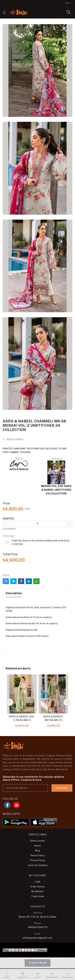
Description (14, 593)
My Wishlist (37, 891)
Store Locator (37, 841)
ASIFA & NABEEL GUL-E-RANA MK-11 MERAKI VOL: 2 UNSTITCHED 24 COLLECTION (22, 718)
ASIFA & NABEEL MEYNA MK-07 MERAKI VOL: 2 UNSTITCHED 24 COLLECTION (53, 718)
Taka (67, 3)
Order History (37, 887)
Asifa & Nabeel (19, 466)
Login (37, 882)
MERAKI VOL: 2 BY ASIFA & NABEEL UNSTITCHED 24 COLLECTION (56, 478)
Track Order (38, 896)
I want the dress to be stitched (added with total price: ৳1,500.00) (36, 542)
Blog (38, 850)
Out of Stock (38, 963)
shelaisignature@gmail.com (37, 938)
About (37, 846)
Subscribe (62, 788)
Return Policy (38, 855)
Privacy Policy (38, 860)
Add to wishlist (13, 439)
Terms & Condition (38, 865)
